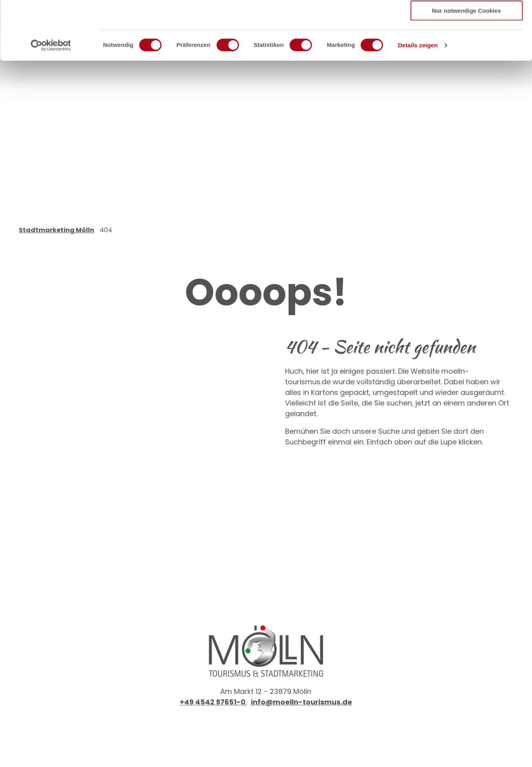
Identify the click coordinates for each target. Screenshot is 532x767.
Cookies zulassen (466, 19)
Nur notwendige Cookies (466, 65)
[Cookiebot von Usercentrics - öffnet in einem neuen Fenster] (51, 100)
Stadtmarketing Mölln (57, 230)
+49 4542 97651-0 (213, 702)
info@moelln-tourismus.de (302, 702)
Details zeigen (418, 100)
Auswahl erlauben (466, 43)
